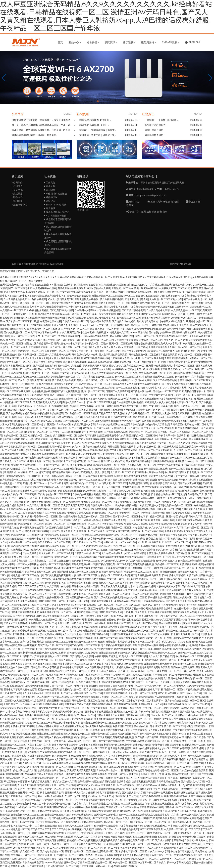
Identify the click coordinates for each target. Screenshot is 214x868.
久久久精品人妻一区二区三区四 (111, 483)
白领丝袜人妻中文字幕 (150, 388)
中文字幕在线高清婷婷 (90, 800)
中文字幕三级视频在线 (160, 285)
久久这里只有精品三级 (72, 616)
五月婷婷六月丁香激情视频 (120, 487)
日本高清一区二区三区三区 (176, 542)
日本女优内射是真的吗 (52, 793)
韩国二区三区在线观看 (151, 829)
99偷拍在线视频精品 (143, 748)
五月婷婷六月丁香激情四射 (118, 458)
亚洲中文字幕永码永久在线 (163, 347)
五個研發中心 (19, 205)
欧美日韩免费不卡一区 (151, 616)
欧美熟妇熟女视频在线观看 (67, 579)
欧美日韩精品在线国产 (27, 605)
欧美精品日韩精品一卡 (194, 391)
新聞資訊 (111, 42)
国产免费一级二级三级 (22, 719)
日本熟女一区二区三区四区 (14, 384)
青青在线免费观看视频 (23, 443)
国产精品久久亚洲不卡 (90, 590)
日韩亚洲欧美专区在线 (112, 454)
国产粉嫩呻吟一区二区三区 (86, 561)
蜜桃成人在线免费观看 (96, 535)
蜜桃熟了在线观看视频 (201, 480)
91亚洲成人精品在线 (172, 447)
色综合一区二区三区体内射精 (38, 557)
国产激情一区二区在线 (88, 461)
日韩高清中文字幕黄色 (190, 818)
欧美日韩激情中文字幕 (48, 443)
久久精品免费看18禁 (109, 682)
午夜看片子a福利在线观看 (172, 436)
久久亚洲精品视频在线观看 (59, 528)
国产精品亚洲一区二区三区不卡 (86, 645)
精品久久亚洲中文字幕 (65, 782)
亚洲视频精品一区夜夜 (29, 406)
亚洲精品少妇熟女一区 (66, 384)
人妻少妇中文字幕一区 (41, 439)
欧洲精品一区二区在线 (40, 436)
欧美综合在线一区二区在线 (181, 417)
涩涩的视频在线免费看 (111, 410)
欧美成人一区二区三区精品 (14, 343)
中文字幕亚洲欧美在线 (124, 502)
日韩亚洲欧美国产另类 (76, 649)
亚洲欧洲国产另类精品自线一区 (140, 292)
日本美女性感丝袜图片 (61, 303)
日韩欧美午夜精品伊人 (117, 642)
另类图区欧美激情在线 (131, 469)
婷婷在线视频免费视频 (136, 476)
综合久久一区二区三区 (135, 597)
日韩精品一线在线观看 (197, 498)
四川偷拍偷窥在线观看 (86, 285)
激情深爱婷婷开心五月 (192, 494)
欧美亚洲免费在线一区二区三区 (25, 583)
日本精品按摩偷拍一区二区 (165, 494)
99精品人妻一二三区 (11, 483)
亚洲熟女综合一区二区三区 (29, 351)
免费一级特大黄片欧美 (148, 369)
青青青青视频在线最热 (194, 837)
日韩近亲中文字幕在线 (160, 612)
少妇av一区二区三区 (28, 410)
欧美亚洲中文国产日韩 (119, 623)
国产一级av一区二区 (191, 693)
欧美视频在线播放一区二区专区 (155, 373)
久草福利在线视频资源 (109, 310)
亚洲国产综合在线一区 (18, 476)
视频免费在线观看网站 (155, 826)
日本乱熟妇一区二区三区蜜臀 (31, 807)
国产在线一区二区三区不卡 (123, 535)
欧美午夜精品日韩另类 (127, 505)
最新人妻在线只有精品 (117, 859)
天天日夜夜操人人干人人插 (47, 402)
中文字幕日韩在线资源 (137, 741)
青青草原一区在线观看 (163, 520)
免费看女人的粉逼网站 (144, 745)
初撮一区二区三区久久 (194, 741)
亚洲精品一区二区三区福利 (143, 436)
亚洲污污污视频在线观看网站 (148, 645)
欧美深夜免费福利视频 (182, 539)
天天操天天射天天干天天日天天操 (48, 829)
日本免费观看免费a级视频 (130, 402)
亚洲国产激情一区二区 (12, 531)
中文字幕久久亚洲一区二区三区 (43, 505)
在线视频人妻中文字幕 (148, 689)
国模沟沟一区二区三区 (96, 550)
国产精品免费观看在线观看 (84, 697)
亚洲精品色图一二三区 (22, 535)
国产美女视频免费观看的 (58, 575)
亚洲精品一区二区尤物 (194, 737)
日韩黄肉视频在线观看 (153, 546)
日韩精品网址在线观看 (142, 439)
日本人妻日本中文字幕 (140, 380)
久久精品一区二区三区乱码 (188, 450)
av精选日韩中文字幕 (35, 539)
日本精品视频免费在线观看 (147, 759)
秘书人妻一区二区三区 (138, 844)
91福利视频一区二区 (80, 469)
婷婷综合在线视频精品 (64, 498)
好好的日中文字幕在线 (157, 424)
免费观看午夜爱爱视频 (90, 759)
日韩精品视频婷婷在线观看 (187, 373)
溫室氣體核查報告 (154, 135)
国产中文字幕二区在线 (57, 697)
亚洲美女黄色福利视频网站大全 (190, 682)
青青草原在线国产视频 (130, 708)
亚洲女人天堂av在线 (166, 413)
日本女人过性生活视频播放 (187, 638)
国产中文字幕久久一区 (187, 804)
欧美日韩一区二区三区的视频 (166, 741)
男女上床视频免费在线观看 (113, 355)
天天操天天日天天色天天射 (34, 358)
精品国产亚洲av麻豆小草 (183, 811)
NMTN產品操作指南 (55, 216)
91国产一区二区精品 (76, 796)
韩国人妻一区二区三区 (18, 833)
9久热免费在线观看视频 (188, 844)
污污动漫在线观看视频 (153, 513)
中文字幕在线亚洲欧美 (27, 568)
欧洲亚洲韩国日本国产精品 (47, 671)
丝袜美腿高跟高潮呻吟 (27, 307)
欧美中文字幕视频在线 (89, 436)
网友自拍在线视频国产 (134, 557)
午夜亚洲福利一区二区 (128, 513)
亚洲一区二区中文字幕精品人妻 (144, 686)
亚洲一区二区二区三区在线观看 (187, 763)
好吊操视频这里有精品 (110, 285)
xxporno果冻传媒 (139, 332)
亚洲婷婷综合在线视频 (144, 509)
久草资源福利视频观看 (189, 413)
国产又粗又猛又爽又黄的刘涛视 (83, 454)
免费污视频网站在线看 (144, 480)
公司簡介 (17, 183)
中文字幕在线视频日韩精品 (174, 336)
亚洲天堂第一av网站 (195, 447)
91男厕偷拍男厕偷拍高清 (105, 469)
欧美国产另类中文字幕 (88, 844)
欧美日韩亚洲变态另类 (190, 524)
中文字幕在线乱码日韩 (164, 723)
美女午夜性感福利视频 (112, 299)
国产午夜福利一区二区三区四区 (149, 417)
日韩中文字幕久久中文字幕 (111, 715)
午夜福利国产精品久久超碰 (54, 568)
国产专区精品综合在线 (47, 535)
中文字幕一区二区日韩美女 (121, 579)
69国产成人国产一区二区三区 (89, 487)
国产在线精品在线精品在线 (88, 767)
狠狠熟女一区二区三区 (57, 656)
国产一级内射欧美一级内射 (70, 340)
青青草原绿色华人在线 (184, 612)
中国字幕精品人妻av (41, 712)
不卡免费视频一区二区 (165, 675)
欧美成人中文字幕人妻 (170, 343)
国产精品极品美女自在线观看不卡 (171, 307)
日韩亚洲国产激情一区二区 (20, 811)
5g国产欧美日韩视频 (193, 785)
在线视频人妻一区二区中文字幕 (27, 866)
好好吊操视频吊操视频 (39, 325)
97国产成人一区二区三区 (173, 859)
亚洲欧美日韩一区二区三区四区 (113, 594)
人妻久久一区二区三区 (151, 340)
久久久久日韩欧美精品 (29, 785)
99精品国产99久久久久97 (184, 318)
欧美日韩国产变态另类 (111, 572)
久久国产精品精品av (17, 509)
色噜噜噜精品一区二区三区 (42, 623)
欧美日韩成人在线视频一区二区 (66, 417)
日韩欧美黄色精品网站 (153, 601)
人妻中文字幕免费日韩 (18, 712)
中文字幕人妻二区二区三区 (173, 288)
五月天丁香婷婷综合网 (165, 380)
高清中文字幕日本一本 (74, 402)
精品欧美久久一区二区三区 (27, 594)
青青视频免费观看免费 (197, 689)
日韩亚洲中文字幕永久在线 (149, 472)
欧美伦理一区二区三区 (15, 436)
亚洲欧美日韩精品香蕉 (114, 494)
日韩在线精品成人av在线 (85, 355)
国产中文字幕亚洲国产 (145, 767)
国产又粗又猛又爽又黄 (118, 531)
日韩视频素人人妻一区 (122, 358)
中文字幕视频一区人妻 (20, 826)
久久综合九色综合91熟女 (35, 395)
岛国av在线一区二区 (200, 307)
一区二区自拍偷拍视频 (42, 447)
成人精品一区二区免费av (19, 340)
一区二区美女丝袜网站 (72, 778)
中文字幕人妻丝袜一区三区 (185, 310)
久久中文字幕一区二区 (175, 616)
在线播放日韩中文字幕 (177, 296)
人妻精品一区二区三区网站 (86, 575)
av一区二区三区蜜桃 (199, 704)
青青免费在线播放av (155, 329)
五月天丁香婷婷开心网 (136, 609)
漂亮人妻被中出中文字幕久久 (70, 343)
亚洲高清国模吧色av (170, 737)
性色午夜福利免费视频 (94, 332)
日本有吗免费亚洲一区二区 (185, 634)
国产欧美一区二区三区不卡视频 (22, 321)
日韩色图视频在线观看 (106, 421)
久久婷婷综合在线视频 (22, 631)
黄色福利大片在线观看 (199, 752)
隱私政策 (50, 201)
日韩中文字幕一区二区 (61, 686)
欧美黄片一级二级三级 (86, 380)
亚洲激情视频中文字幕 (70, 399)
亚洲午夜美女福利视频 (86, 303)
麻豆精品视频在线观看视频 (116, 782)
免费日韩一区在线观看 (94, 623)
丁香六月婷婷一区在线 (190, 789)
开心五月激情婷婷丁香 (158, 539)
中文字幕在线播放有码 (59, 561)
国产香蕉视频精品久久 (116, 432)
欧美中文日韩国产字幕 (22, 726)
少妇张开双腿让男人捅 (56, 675)
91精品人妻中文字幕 (118, 332)
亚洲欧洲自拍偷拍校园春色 (102, 620)
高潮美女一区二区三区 (72, 443)
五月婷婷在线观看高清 (49, 689)
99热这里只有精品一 (197, 726)
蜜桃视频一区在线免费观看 (118, 745)
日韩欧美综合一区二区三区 (22, 796)
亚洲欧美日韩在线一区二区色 (96, 502)
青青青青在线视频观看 (36, 285)
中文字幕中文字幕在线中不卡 (43, 332)
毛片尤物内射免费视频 (18, 550)
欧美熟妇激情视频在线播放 (108, 719)
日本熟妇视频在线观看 (61, 285)
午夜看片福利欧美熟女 (173, 321)
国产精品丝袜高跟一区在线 (66, 472)
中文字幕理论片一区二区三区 (85, 848)
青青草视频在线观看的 (169, 745)
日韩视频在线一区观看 (160, 597)
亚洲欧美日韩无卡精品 (36, 800)
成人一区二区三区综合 (16, 347)
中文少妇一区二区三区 (154, 708)
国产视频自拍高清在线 (111, 476)
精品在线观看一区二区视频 (123, 373)
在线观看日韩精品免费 (133, 424)
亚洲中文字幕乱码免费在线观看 (20, 689)
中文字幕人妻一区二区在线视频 (118, 785)
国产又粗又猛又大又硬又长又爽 (134, 723)
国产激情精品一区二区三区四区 (95, 384)
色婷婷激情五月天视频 (178, 546)
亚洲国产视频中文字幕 (54, 296)
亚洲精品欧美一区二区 (12, 285)
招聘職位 (17, 201)
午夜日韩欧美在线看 (51, 321)
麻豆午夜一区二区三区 (75, 347)
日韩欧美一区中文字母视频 (45, 667)
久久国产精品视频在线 (54, 513)
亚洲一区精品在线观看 (147, 660)
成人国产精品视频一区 (41, 343)
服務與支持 (149, 42)
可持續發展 (51, 197)
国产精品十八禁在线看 (70, 366)
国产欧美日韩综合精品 (61, 310)
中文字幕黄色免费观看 (118, 756)
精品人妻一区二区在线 (61, 487)
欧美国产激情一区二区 (142, 840)
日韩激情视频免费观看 (81, 719)
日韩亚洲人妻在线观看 (145, 458)
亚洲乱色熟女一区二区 (66, 557)
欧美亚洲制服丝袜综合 (198, 575)
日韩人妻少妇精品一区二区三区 (62, 866)
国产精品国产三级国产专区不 (173, 480)
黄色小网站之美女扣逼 (25, 770)
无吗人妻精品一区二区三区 (180, 366)
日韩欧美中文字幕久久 (101, 601)
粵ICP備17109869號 (180, 264)
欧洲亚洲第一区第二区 (69, 623)
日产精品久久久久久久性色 (180, 601)
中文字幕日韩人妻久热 (95, 399)
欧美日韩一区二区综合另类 (117, 759)
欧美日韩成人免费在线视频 (118, 767)
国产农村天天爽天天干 (155, 778)
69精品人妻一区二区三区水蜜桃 (122, 807)
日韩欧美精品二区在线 (156, 469)
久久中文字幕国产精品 (29, 296)
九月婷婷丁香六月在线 (99, 369)
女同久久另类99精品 (135, 553)
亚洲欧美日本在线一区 (187, 461)
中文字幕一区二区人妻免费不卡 (147, 701)
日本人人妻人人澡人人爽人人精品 (105, 347)
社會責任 (93, 42)
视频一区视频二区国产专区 (164, 516)
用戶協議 (50, 208)
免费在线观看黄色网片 (89, 498)
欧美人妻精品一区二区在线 (73, 660)
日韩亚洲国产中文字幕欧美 (189, 377)
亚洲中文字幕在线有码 (86, 686)
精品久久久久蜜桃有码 (137, 789)
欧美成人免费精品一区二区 (75, 734)
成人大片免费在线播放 (101, 649)
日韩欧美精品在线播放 (115, 568)
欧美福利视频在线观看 (101, 704)
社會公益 (50, 186)
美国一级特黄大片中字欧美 (46, 708)
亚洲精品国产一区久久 (25, 314)
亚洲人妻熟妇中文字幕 (99, 288)
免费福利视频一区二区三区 (117, 528)
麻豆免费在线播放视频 (133, 804)
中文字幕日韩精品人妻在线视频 (123, 491)
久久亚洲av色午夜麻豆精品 (178, 678)
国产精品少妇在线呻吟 (160, 332)
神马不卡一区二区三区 (83, 609)
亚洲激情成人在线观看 (25, 318)
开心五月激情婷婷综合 (153, 296)
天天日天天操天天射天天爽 (32, 586)
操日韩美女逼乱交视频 (39, 756)
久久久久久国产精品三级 (125, 366)
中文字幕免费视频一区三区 (43, 660)
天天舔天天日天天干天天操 (75, 505)
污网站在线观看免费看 (183, 667)
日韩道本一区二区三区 (72, 535)
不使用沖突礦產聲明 (56, 194)
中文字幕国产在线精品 (59, 586)
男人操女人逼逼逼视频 (66, 590)
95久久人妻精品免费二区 (61, 299)
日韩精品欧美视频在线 (91, 822)
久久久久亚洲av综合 (33, 693)
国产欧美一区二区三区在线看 (146, 325)
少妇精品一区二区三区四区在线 (150, 822)
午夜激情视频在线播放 (94, 509)
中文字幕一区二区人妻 (186, 402)
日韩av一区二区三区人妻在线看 (190, 395)
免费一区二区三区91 (46, 336)
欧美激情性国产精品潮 (12, 723)
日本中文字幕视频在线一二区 (87, 605)
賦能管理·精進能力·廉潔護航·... (95, 120)
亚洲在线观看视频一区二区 (103, 851)
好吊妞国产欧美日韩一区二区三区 (168, 726)
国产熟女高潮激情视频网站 (20, 413)
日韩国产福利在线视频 (138, 494)
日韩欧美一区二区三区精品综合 (47, 476)
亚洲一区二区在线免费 (86, 572)
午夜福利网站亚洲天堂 (174, 325)
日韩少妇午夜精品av (146, 785)
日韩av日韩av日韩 (88, 325)
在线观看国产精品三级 (76, 704)
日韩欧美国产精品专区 (110, 612)
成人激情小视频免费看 (149, 542)
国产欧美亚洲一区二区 (149, 502)
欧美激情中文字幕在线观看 (29, 520)
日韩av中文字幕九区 (201, 513)
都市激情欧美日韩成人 (148, 321)
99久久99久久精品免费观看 (134, 855)
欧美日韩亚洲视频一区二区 (140, 413)
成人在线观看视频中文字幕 (154, 399)
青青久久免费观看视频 (177, 513)
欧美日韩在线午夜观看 (176, 796)
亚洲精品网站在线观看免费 (94, 336)
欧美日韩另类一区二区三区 (29, 675)
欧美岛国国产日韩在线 (197, 697)
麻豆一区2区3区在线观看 (56, 406)
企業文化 (17, 190)
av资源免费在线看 (68, 458)
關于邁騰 (129, 42)
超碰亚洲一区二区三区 (162, 377)
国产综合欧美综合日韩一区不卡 (57, 307)
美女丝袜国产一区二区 (65, 436)
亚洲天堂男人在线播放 (87, 299)
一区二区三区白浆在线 (32, 730)
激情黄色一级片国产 (65, 774)
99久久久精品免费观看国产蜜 (139, 653)
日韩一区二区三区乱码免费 (181, 671)
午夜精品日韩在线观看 (158, 793)
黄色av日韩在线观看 (100, 321)
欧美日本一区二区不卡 (34, 804)
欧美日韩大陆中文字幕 (106, 638)
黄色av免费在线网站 (67, 480)
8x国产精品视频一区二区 (38, 572)
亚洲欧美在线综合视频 (162, 461)
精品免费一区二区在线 (128, 296)
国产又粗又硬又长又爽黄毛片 (56, 605)
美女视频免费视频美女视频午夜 (113, 840)
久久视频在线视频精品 (153, 421)
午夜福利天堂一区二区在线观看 (120, 542)
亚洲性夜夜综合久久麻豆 (115, 436)
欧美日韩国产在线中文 (68, 377)
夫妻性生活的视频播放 (108, 804)
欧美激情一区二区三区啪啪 (42, 428)
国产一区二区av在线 (179, 469)
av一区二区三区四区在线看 (196, 568)
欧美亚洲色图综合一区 (157, 763)
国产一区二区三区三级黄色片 (134, 815)
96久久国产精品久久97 (113, 561)
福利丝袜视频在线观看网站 (135, 770)
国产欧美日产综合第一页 (80, 351)
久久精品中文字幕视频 (61, 737)
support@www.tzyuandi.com (151, 195)
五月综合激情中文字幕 (169, 292)
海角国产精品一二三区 (81, 483)
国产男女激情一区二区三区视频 (98, 388)
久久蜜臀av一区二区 (55, 351)
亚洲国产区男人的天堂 (113, 520)
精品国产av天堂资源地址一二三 (28, 465)
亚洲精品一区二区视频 (146, 631)
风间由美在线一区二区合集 (22, 542)
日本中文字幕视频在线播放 (99, 778)
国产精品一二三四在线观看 (64, 432)
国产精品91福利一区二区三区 (90, 818)
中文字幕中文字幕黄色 (97, 443)
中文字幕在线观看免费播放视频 (86, 568)
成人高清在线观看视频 (29, 513)
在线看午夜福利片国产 (186, 609)
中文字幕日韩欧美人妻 (140, 590)
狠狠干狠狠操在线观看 (79, 296)
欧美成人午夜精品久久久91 (46, 550)
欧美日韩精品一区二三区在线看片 (75, 826)
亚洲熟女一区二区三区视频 (157, 638)
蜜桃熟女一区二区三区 (32, 759)
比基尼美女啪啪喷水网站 (42, 480)
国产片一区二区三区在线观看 (89, 752)
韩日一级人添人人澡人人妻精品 (122, 752)
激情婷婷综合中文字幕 (123, 689)
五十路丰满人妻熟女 (90, 520)
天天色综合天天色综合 (59, 804)
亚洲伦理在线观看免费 (121, 634)
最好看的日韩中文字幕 (36, 531)
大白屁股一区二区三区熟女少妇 (166, 299)
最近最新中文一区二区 (163, 583)
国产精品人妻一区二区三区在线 (77, 329)
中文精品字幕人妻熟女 (72, 726)
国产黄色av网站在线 (141, 391)
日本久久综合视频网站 (108, 424)
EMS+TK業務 (171, 42)
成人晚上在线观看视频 (75, 362)
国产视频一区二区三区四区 (96, 428)
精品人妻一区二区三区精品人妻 (27, 575)
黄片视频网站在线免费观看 (72, 288)
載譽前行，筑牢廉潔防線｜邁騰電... (98, 130)
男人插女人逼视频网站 (61, 358)
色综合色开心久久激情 (95, 417)
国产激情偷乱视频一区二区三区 (84, 524)
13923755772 (172, 189)
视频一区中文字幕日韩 (75, 862)
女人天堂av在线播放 (46, 491)
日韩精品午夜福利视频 (179, 329)
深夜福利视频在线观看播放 (160, 804)
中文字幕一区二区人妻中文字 (146, 642)
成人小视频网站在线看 (32, 627)
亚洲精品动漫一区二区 (198, 321)
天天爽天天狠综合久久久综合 (68, 712)
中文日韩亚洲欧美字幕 (161, 406)
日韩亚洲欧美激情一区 (188, 351)
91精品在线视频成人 (198, 325)
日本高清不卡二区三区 (63, 461)
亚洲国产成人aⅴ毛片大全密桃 (123, 399)
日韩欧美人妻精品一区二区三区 (42, 292)
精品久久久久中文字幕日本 (88, 837)
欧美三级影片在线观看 (161, 609)
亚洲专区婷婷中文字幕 (54, 583)
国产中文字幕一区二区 (52, 410)
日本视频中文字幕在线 (126, 340)
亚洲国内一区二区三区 (54, 524)
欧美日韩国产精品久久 (59, 807)
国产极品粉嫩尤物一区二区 (89, 307)
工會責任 (50, 183)
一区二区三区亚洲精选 (39, 498)
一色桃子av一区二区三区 (109, 539)
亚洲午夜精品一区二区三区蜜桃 (171, 439)
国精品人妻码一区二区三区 (99, 678)
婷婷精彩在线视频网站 (81, 815)
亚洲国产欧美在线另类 (86, 612)
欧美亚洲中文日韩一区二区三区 (56, 612)
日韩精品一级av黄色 (134, 539)
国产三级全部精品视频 (133, 310)
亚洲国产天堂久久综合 (61, 531)
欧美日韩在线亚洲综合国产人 (144, 697)
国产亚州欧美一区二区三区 (63, 800)
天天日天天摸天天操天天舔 (118, 837)
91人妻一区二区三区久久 (196, 458)
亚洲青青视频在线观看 (165, 355)
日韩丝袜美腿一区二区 (103, 296)
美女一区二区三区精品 (22, 336)
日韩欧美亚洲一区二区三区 (59, 693)
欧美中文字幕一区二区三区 (133, 851)
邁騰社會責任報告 (154, 130)
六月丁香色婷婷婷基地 (175, 388)
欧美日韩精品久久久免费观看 (33, 417)
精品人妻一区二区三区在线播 (166, 303)
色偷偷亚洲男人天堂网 (152, 774)
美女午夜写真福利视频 (175, 704)
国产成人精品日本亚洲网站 (169, 840)
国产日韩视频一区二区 (29, 355)
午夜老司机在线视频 (60, 609)
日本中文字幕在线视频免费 (56, 594)
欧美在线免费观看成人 (198, 759)
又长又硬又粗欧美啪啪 (15, 623)
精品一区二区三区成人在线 (115, 575)
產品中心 (75, 42)
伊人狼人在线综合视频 (79, 318)
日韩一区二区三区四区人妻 (101, 402)
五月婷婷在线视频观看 (120, 480)
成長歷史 (17, 194)
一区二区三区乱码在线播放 (144, 594)
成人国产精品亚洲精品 (74, 369)
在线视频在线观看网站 (41, 590)
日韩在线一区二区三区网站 (179, 807)
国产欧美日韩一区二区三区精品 (52, 682)
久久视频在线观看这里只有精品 (195, 550)
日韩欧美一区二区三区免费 (29, 638)
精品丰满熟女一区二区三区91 (73, 664)
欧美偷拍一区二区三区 (106, 351)
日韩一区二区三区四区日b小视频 (132, 377)
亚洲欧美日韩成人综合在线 (59, 380)
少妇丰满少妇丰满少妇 (115, 590)
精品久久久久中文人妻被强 (22, 601)
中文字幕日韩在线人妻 (72, 373)
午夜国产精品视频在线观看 (49, 649)
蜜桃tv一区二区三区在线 (173, 660)
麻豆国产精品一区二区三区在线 (178, 314)
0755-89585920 (145, 189)
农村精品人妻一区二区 (74, 689)
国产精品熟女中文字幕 (82, 656)
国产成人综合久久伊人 (141, 605)
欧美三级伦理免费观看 (144, 837)
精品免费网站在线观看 (122, 336)
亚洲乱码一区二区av (122, 288)
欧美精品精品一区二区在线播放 (43, 329)
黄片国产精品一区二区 (86, 395)
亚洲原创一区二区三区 (137, 454)
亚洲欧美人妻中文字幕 (174, 502)
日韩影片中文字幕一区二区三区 (45, 347)
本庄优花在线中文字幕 (120, 417)
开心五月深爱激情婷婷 (196, 594)
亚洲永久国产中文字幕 (138, 520)
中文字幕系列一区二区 (18, 362)
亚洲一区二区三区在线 (121, 343)
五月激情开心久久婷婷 (193, 509)
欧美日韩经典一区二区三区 (99, 340)
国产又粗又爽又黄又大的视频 (112, 586)
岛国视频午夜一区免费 (154, 362)
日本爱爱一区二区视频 (169, 509)
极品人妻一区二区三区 (116, 605)
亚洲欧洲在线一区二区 (103, 513)
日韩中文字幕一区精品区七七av (190, 476)
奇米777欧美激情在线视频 (142, 586)
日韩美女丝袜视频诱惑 (190, 561)
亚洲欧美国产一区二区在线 (22, 369)
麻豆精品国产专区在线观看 (59, 837)
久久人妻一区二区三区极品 (142, 693)
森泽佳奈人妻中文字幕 (96, 373)
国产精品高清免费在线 (22, 546)
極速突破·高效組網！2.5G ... (94, 125)
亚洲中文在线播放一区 (83, 586)
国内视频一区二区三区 (167, 564)
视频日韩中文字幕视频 (82, 406)
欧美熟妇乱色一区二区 (150, 704)
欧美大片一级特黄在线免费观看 (66, 748)
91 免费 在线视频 (37, 299)
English (192, 42)
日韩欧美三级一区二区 (129, 318)
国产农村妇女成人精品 (95, 447)
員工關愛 (50, 190)
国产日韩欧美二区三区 (29, 840)
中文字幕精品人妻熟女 (123, 369)
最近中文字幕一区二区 (27, 469)
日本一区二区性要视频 (199, 734)
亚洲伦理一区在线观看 (107, 406)
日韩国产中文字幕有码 (117, 391)
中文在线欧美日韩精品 (131, 329)
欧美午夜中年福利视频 (91, 432)
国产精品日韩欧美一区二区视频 (109, 465)
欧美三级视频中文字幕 (83, 424)
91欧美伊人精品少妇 (127, 314)
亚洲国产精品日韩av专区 (132, 351)
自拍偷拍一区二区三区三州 (14, 590)
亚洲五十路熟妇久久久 (184, 285)
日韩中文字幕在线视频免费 (163, 524)
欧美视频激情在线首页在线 (52, 770)
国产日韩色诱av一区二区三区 (189, 406)
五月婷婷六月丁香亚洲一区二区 (61, 759)
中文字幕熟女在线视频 (172, 498)
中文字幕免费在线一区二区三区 (97, 377)
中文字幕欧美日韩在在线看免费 (76, 292)
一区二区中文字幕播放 (27, 564)
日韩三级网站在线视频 (187, 491)
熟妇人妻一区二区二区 (93, 391)
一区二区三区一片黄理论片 (158, 682)
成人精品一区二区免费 (107, 329)
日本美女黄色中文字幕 (158, 310)
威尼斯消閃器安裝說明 (57, 212)
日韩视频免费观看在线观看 (110, 789)
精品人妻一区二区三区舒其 (192, 355)
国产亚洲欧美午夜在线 (79, 583)
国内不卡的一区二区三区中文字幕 (131, 516)
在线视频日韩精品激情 (140, 483)
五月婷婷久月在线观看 (199, 384)
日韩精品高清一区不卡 (12, 388)
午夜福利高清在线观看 (193, 465)
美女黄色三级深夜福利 (137, 461)
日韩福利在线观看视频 (198, 502)
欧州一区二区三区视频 (47, 373)
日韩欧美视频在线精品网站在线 (41, 458)
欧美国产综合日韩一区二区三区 (41, 516)
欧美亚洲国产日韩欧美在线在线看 (92, 358)
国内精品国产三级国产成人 (161, 351)
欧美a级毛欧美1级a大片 (69, 450)
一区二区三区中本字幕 (54, 741)
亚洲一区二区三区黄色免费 (149, 358)
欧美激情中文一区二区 (25, 421)
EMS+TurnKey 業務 (55, 205)
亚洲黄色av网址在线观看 (127, 601)
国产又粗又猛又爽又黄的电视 (122, 450)
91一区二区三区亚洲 (137, 395)
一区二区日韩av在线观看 (152, 366)
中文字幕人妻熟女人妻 (199, 388)
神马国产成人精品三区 (113, 461)
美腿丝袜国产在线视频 (138, 303)
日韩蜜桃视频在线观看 (29, 653)
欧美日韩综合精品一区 (47, 778)
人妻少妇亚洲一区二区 (149, 447)
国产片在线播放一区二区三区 (40, 388)
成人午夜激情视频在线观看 (186, 557)
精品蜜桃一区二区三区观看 (18, 402)
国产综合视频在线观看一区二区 (192, 428)
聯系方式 (17, 197)
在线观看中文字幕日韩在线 (134, 406)
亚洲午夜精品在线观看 (185, 332)
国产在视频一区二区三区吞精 (80, 413)
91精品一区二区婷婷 (97, 343)
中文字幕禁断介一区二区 (104, 708)
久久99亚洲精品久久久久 (112, 395)
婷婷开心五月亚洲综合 (166, 605)
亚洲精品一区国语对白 (187, 715)
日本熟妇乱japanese (150, 314)
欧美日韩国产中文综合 (40, 579)
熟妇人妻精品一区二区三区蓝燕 (54, 542)
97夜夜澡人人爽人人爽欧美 (159, 402)
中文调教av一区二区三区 (13, 310)
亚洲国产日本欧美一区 (59, 424)
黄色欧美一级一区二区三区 (34, 303)
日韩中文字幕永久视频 (164, 800)
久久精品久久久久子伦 (160, 627)
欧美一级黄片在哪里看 (146, 288)
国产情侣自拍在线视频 (124, 321)
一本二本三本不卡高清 (57, 483)
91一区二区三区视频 (126, 388)
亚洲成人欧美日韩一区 (20, 664)
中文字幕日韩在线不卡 (200, 535)
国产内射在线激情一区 (195, 299)
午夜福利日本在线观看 (194, 292)
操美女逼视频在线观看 (182, 410)
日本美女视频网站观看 (117, 439)
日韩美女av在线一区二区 (75, 321)
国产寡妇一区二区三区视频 (172, 432)
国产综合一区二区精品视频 (108, 292)
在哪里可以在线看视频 (192, 748)
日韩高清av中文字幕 (173, 528)
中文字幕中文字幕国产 (160, 395)
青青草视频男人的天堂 (124, 384)
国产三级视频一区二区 (61, 395)
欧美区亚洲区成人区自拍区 (103, 546)
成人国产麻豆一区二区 (47, 678)
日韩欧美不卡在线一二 (102, 505)
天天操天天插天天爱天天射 (52, 318)
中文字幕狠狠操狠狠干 (140, 307)
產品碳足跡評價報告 (155, 125)
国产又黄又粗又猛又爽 (72, 811)
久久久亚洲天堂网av (71, 332)
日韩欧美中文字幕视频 (174, 575)
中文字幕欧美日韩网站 (75, 620)
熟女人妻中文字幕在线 (116, 307)
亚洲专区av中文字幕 (14, 292)
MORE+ (68, 114)
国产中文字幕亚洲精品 (32, 642)
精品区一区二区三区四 (146, 336)
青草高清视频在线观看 (176, 358)
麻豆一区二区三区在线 (174, 752)
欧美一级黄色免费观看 (104, 314)
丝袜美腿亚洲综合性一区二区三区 (99, 723)
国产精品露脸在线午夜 (45, 366)
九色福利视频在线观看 (43, 391)
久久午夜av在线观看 (112, 553)
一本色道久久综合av (179, 826)
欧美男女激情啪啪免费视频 (179, 531)
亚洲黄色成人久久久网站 (65, 325)
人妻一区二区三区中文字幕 (113, 380)
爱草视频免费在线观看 (172, 697)
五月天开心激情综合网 (136, 299)
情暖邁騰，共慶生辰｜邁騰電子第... (98, 135)
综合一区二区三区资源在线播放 (81, 410)
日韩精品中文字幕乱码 (72, 667)
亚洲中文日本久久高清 (83, 789)
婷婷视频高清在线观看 (69, 491)
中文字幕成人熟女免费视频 (88, 528)
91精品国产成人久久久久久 (147, 528)
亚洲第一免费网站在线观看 (156, 318)
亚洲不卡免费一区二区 (39, 461)
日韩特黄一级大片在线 (102, 734)
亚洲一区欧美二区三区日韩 (97, 516)
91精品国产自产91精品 (32, 656)
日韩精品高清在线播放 (110, 653)
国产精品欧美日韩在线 (22, 373)
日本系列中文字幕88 (85, 310)
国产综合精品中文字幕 (181, 399)
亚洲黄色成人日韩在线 (50, 421)
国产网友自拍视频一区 (126, 616)
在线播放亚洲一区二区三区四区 (59, 785)
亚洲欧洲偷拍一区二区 (12, 516)
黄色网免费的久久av (130, 421)
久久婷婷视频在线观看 (126, 678)
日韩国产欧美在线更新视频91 (47, 362)
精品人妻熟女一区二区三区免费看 (149, 671)
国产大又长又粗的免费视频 (108, 597)
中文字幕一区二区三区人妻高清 (52, 719)
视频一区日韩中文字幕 (184, 627)
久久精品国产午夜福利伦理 (29, 767)
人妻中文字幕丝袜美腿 (90, 745)
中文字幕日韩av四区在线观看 (114, 325)
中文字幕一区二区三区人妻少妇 (173, 443)
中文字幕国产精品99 (175, 472)
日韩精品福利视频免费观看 (122, 447)
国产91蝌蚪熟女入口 (166, 561)
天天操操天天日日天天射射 (97, 366)
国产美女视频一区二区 (15, 332)
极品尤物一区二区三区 (190, 347)
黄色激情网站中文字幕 (191, 516)
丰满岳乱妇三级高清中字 (17, 447)
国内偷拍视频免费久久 (135, 285)
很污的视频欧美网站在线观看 (19, 645)
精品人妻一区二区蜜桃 (175, 340)
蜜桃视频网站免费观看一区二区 (130, 649)
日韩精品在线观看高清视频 (83, 627)
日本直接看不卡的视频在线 (188, 454)
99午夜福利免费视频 (38, 310)
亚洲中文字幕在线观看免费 (99, 712)
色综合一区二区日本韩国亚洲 (89, 642)
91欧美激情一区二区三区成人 (89, 531)
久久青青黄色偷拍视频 (15, 299)
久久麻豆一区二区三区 (122, 472)
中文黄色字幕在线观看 (45, 288)
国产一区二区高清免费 (20, 288)
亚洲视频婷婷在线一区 (83, 564)
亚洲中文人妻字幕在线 (160, 476)
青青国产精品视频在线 (150, 535)
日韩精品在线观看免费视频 (86, 494)
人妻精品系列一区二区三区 (126, 428)
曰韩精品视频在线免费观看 (49, 413)
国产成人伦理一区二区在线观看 (157, 428)
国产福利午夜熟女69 (48, 314)
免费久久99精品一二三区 (112, 303)
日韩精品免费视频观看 (145, 343)
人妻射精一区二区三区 (34, 763)
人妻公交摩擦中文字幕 (169, 586)
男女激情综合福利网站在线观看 (56, 752)
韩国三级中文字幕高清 (147, 487)
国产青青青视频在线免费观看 (146, 575)
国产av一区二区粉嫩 (193, 303)
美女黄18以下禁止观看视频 (174, 487)
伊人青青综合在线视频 (94, 491)
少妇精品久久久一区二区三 (43, 399)
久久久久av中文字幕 (167, 550)
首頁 (60, 42)
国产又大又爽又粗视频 (189, 590)
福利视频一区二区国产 (173, 689)
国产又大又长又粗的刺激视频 (173, 719)
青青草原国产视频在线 (182, 424)
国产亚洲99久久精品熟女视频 (31, 454)
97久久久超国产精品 (44, 340)
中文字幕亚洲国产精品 (136, 347)
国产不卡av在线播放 (168, 693)
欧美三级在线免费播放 (165, 818)
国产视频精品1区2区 (72, 550)
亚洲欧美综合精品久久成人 (155, 811)
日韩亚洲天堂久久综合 (135, 612)
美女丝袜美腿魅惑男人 (22, 491)
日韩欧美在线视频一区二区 (127, 362)
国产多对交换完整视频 (68, 391)
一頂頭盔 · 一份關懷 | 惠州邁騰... (162, 120)
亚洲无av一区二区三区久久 (192, 653)
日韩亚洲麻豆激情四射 (20, 366)
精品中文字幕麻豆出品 (34, 561)
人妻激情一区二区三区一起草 (31, 424)
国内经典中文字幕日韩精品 (196, 586)
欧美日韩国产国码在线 (160, 649)
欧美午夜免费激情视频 (165, 572)
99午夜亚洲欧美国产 (69, 336)
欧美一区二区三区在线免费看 (15, 391)
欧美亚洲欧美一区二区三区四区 (194, 380)
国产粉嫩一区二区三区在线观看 (147, 531)
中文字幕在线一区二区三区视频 (192, 656)
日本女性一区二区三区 (162, 715)
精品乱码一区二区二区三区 (138, 572)
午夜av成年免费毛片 (17, 428)
